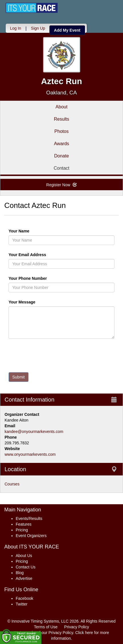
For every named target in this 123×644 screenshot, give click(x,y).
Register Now (61, 185)
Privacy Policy (77, 627)
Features (24, 524)
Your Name (29, 231)
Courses (12, 484)
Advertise (24, 578)
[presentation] (52, 357)
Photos (62, 131)
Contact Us (26, 567)
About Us (24, 556)
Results (61, 119)
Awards (61, 144)
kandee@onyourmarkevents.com (34, 432)
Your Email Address (50, 255)
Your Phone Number (28, 278)
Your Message (32, 302)
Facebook (24, 598)
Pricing (22, 530)
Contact (61, 168)
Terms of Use (46, 627)
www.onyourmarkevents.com (30, 454)
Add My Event (67, 30)
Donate (62, 156)
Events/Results (29, 519)
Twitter (22, 604)
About (62, 107)
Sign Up (38, 28)
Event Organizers (31, 536)
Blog (20, 573)
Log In (16, 28)
